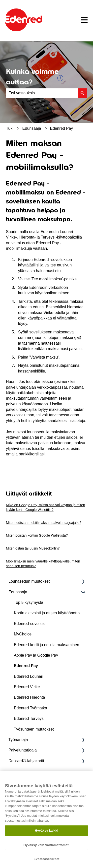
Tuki (10, 128)
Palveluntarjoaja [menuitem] (23, 750)
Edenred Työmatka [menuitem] (31, 708)
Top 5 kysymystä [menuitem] (29, 602)
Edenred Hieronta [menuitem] (29, 697)
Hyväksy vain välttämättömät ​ (47, 845)
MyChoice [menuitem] (23, 634)
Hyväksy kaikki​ (46, 831)
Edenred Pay (62, 128)
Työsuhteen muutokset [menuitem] (34, 729)
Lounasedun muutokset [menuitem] (29, 581)
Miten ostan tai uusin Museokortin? (33, 548)
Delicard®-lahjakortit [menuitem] (26, 761)
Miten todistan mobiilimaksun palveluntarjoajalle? (44, 523)
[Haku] (82, 93)
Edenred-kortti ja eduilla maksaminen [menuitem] (46, 645)
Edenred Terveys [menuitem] (29, 718)
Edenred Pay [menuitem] (26, 666)
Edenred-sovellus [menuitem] (29, 624)
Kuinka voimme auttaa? (32, 77)
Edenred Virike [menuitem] (27, 687)
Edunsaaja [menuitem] (18, 592)
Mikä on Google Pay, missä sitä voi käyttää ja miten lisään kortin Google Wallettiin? (46, 507)
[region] (46, 819)
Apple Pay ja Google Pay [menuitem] (36, 655)
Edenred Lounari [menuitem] (29, 676)
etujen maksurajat (64, 338)
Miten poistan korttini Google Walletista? (37, 535)
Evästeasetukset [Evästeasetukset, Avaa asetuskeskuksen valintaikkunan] (47, 859)
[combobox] (42, 93)
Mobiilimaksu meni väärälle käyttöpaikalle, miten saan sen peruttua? (43, 564)
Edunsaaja (32, 128)
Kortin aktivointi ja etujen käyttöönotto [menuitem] (47, 613)
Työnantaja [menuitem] (18, 740)
